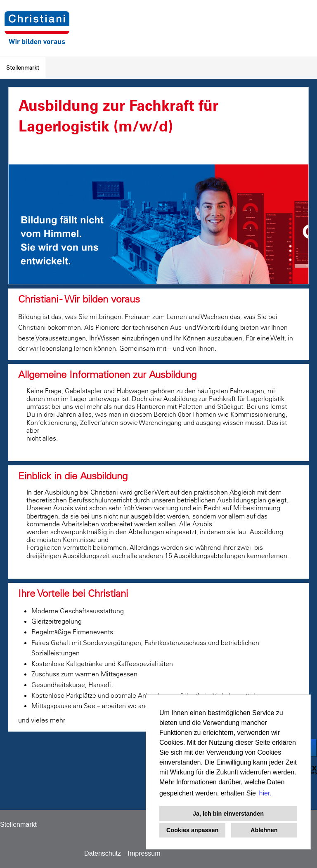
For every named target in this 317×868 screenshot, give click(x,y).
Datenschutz (103, 853)
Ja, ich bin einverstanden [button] (228, 814)
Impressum (144, 853)
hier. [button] (265, 793)
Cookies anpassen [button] (192, 830)
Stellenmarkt (23, 68)
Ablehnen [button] (264, 830)
